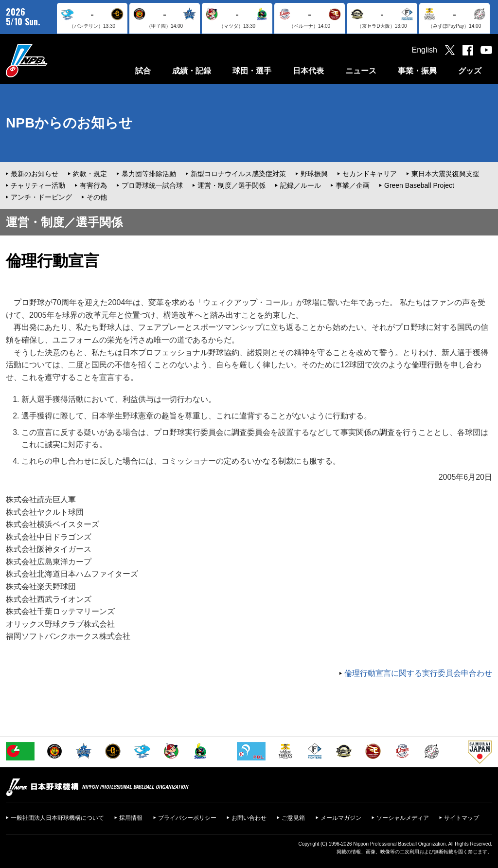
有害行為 (93, 185)
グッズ (470, 71)
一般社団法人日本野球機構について (57, 818)
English (425, 50)
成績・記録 (192, 71)
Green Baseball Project (419, 185)
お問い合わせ (249, 818)
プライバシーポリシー (187, 818)
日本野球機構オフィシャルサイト (51, 61)
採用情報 (131, 818)
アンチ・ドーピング (41, 197)
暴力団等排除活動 (149, 174)
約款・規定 (90, 174)
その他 (97, 197)
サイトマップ (462, 818)
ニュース (361, 71)
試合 (143, 71)
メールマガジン (341, 818)
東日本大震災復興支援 (445, 174)
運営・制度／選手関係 (231, 185)
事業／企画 (353, 185)
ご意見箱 (293, 818)
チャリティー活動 (38, 185)
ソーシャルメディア (403, 818)
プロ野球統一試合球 (152, 185)
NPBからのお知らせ (69, 123)
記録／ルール (301, 185)
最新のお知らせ (35, 174)
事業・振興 (417, 71)
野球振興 (314, 174)
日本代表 (308, 71)
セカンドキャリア (370, 174)
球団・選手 (252, 71)
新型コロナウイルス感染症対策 (238, 174)
